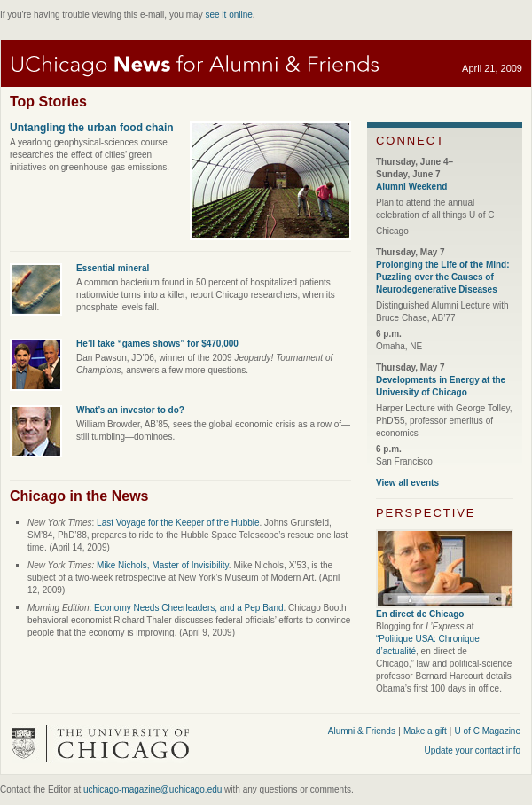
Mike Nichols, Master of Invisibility (163, 565)
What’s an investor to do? (130, 410)
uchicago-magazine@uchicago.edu (153, 789)
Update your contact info (473, 750)
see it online (228, 15)
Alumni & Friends (362, 731)
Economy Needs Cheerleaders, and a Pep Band (188, 608)
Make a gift (426, 731)
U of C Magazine (488, 731)
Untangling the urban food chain (92, 128)
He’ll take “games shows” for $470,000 (157, 344)
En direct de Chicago (420, 614)
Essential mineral (113, 268)
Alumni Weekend (411, 187)
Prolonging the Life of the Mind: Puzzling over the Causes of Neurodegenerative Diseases (443, 277)
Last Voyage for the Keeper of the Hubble (178, 523)
